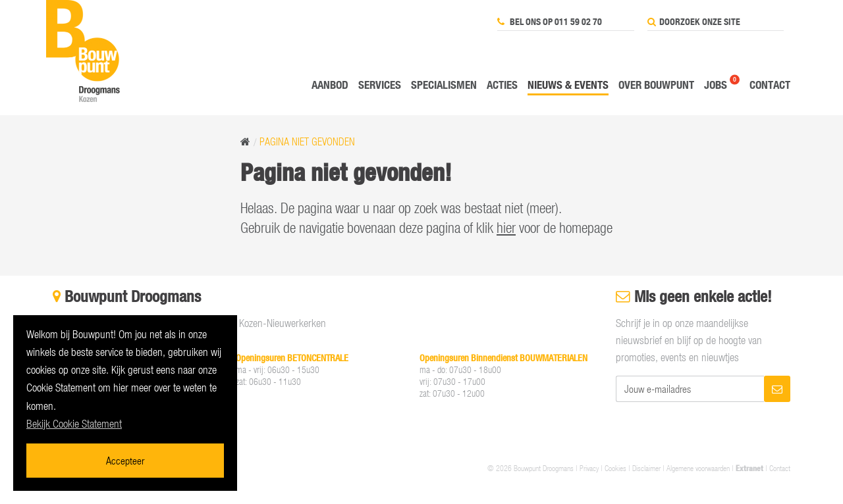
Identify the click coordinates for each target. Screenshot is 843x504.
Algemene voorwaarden (698, 468)
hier (506, 228)
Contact (770, 85)
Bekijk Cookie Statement (74, 424)
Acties (502, 85)
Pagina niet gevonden (307, 141)
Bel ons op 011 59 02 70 (550, 22)
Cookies (615, 468)
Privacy (589, 468)
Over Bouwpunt (656, 85)
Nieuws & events (568, 85)
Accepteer (125, 460)
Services (380, 85)
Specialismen (444, 85)
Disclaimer (646, 468)
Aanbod (330, 85)
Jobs (716, 85)
